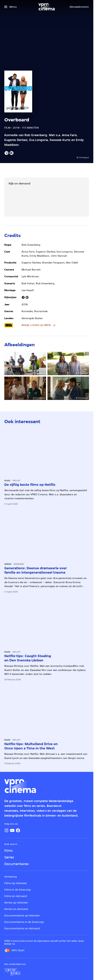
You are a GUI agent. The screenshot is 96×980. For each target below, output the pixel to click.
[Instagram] (6, 830)
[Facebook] (18, 830)
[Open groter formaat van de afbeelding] (25, 363)
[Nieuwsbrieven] (79, 7)
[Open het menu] (11, 7)
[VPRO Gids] (12, 972)
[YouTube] (12, 830)
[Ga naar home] (47, 7)
